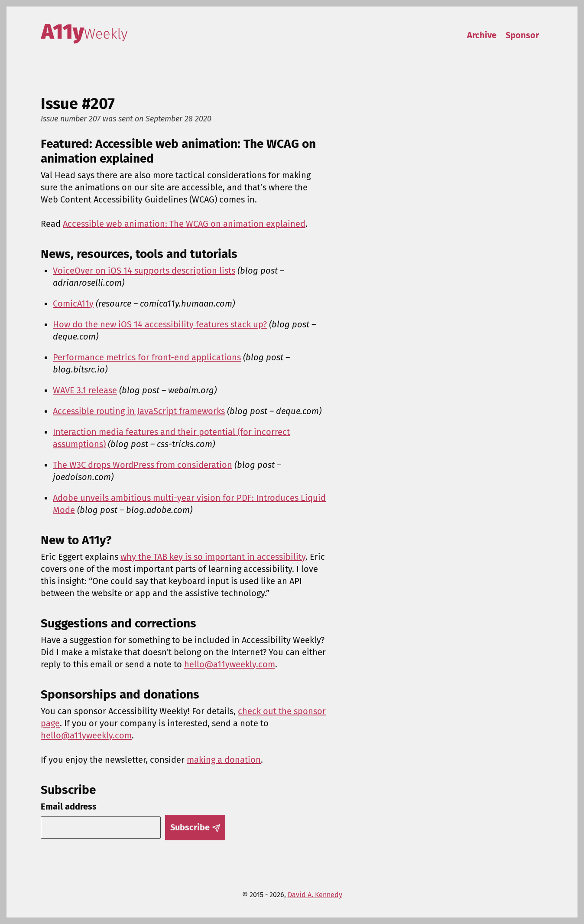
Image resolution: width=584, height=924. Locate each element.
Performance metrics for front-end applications (147, 357)
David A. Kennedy (315, 895)
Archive (482, 35)
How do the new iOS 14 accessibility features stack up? (160, 324)
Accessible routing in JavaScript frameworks (139, 411)
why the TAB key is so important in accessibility (213, 557)
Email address (69, 806)
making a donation (224, 760)
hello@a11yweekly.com (230, 664)
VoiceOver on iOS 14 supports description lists (144, 271)
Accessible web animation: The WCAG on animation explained (184, 224)
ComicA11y (73, 304)
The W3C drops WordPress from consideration (143, 465)
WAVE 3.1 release (85, 390)
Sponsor (522, 35)
